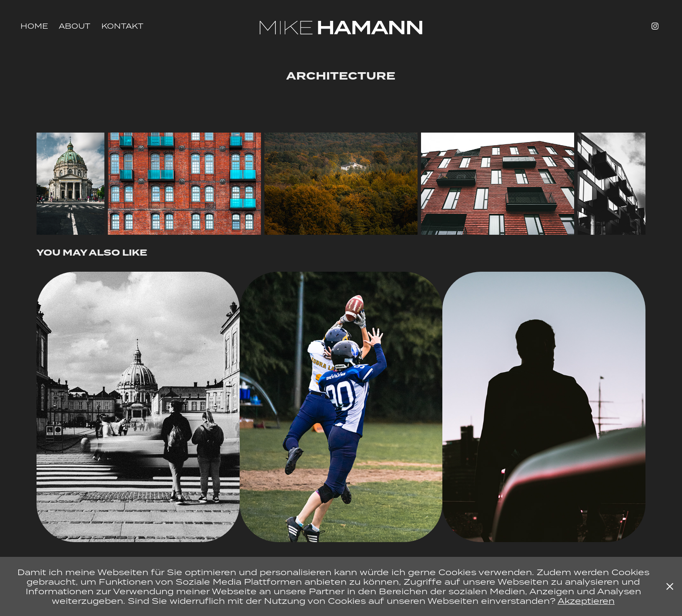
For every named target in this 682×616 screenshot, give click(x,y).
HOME (34, 26)
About (75, 26)
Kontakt (122, 26)
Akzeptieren (586, 601)
